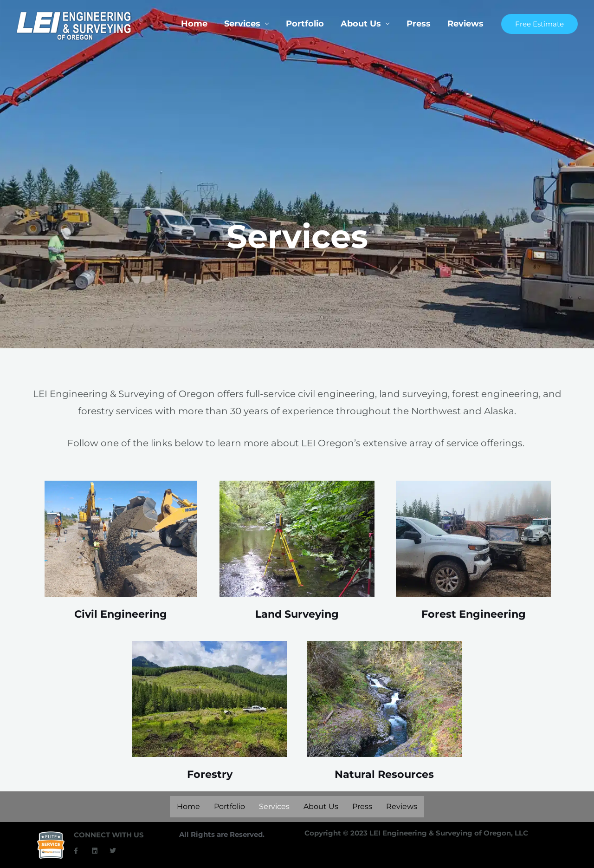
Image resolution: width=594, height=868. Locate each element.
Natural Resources (384, 774)
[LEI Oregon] (74, 25)
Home (194, 24)
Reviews (465, 24)
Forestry (210, 774)
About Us (361, 24)
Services (242, 24)
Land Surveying (297, 614)
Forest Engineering (474, 614)
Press (419, 24)
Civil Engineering (121, 614)
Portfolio (305, 24)
